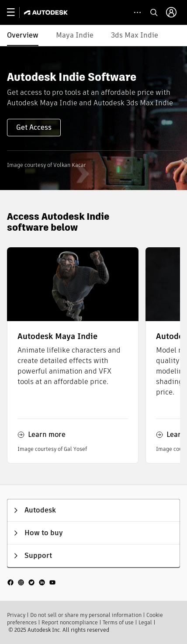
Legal (145, 622)
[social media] (31, 582)
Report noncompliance (70, 622)
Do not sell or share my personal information (86, 615)
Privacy (16, 615)
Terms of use (118, 622)
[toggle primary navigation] (16, 12)
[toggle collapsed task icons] (137, 12)
